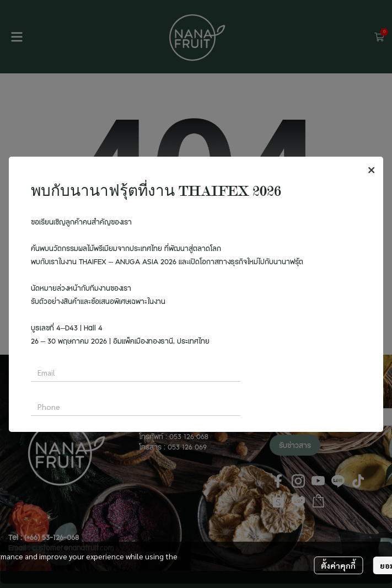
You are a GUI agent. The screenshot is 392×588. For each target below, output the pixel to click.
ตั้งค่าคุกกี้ (338, 565)
